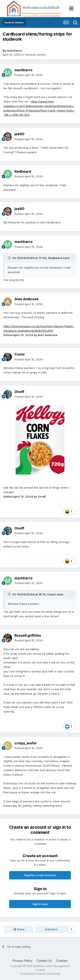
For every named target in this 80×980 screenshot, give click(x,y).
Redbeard (23, 171)
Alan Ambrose (26, 299)
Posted (29, 75)
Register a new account (40, 875)
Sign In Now (40, 904)
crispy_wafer (26, 743)
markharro (14, 51)
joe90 (19, 134)
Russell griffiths (28, 635)
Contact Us (44, 961)
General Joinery (35, 55)
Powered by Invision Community (40, 974)
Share (19, 929)
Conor (20, 354)
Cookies (62, 961)
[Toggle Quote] (10, 258)
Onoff (19, 392)
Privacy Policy (23, 961)
